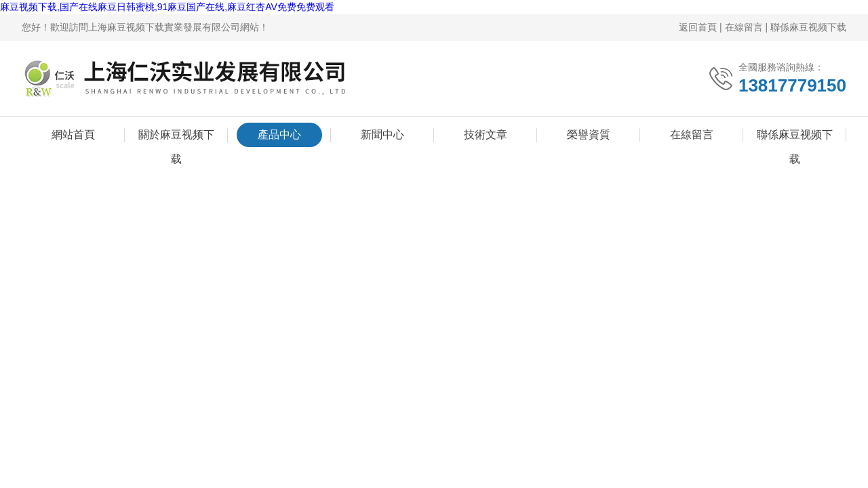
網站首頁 (73, 135)
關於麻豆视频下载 (176, 138)
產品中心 (279, 135)
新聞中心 (382, 135)
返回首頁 (698, 27)
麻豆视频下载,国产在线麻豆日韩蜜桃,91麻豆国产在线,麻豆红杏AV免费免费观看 (167, 7)
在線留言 (744, 27)
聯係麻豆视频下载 (808, 27)
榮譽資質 (589, 135)
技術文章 (486, 135)
